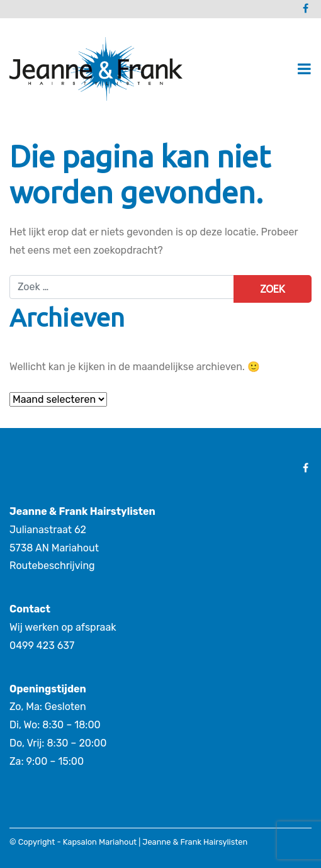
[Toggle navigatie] (304, 69)
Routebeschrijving (52, 566)
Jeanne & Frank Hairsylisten (195, 842)
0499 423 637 (42, 645)
